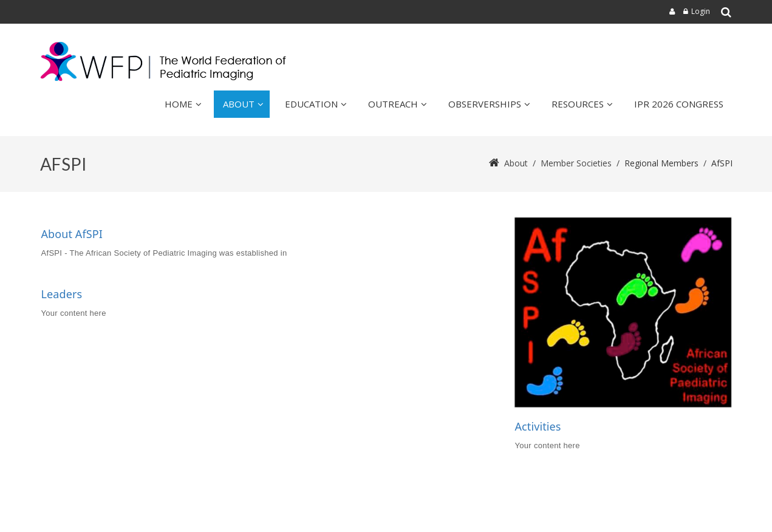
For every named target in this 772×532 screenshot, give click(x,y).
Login (701, 11)
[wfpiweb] (166, 62)
